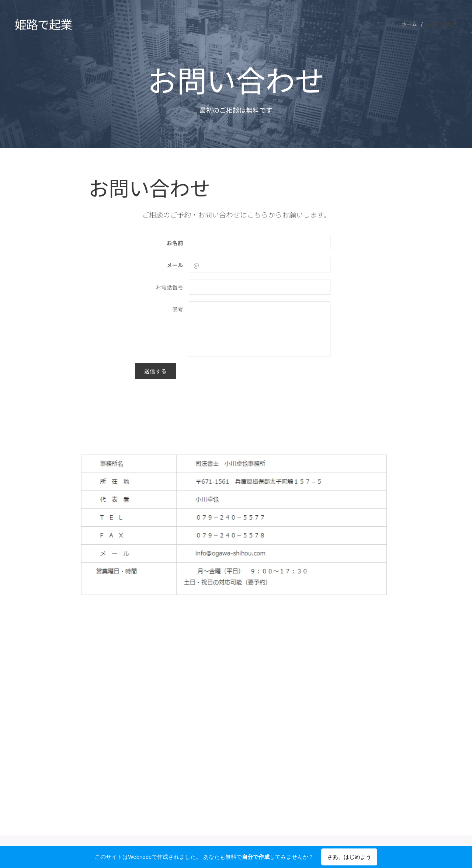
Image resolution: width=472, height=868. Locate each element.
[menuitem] (411, 24)
